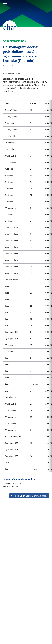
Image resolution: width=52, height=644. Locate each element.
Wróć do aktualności (21, 496)
